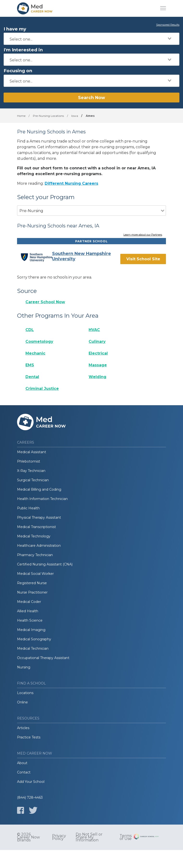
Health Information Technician (42, 499)
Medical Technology (34, 536)
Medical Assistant (32, 452)
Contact (24, 772)
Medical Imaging (31, 630)
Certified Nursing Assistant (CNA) (45, 564)
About (22, 763)
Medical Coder (29, 602)
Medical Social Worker (35, 574)
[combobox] (91, 39)
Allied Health (28, 611)
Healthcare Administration (39, 546)
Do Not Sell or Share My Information (89, 837)
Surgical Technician (33, 480)
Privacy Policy (59, 837)
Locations (25, 693)
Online (22, 702)
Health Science (30, 620)
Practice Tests (29, 737)
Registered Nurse (32, 583)
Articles (23, 728)
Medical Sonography (34, 639)
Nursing (24, 667)
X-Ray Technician (31, 471)
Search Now (91, 98)
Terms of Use (126, 837)
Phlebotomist (29, 461)
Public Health (28, 508)
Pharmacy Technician (35, 555)
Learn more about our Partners (143, 235)
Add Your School (31, 782)
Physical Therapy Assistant (39, 517)
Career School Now (45, 302)
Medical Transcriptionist (37, 527)
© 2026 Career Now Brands (28, 837)
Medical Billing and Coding (39, 489)
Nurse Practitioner (32, 592)
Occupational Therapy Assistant (43, 658)
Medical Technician (33, 648)
